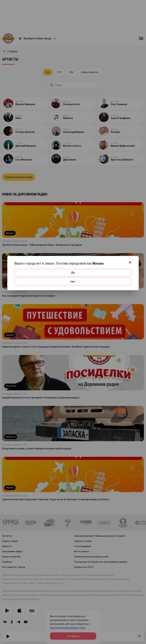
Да (73, 272)
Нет (73, 281)
